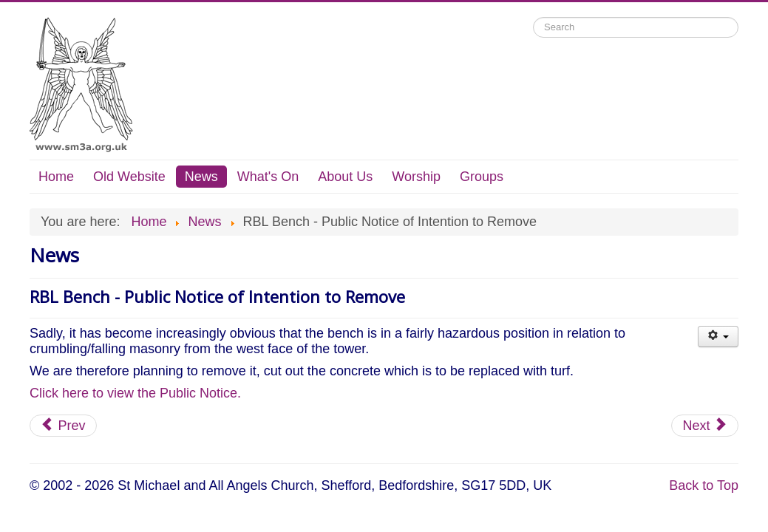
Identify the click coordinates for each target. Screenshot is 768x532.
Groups (482, 177)
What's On (268, 177)
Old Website (129, 177)
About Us (345, 177)
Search (533, 17)
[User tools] (718, 337)
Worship (416, 177)
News (201, 177)
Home (56, 177)
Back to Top (704, 485)
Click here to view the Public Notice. (135, 393)
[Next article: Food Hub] (705, 426)
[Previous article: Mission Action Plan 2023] (63, 426)
